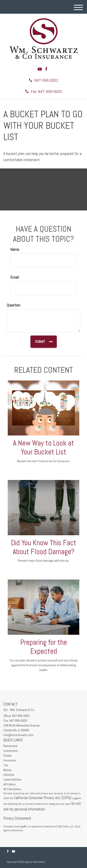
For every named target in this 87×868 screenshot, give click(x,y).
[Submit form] (43, 342)
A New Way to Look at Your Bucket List (43, 447)
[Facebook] (46, 69)
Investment (11, 751)
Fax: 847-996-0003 (44, 91)
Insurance (10, 760)
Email (15, 277)
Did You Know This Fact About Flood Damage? (44, 547)
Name (15, 249)
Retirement (10, 746)
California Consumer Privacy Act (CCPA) (43, 798)
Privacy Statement (17, 818)
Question (14, 305)
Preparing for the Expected (44, 647)
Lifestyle (9, 775)
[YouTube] (40, 69)
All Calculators (12, 789)
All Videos (10, 784)
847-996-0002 (44, 80)
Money (7, 770)
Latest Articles (12, 779)
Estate (7, 755)
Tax (6, 765)
